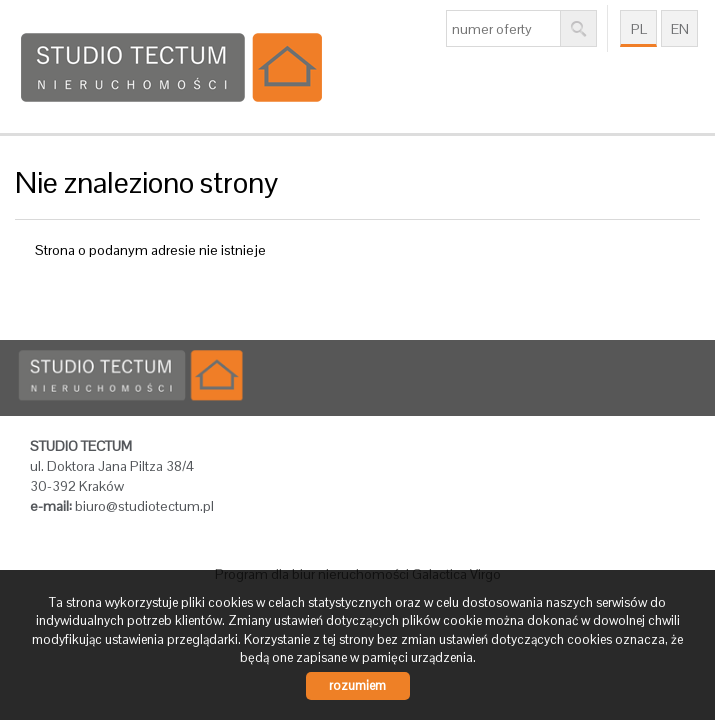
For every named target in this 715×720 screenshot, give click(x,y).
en (680, 29)
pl (639, 29)
